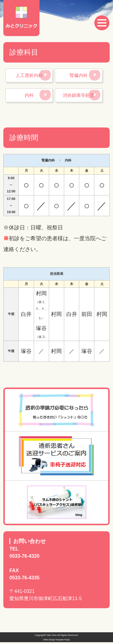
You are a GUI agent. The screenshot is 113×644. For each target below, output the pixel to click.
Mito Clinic (52, 637)
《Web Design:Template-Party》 (56, 642)
